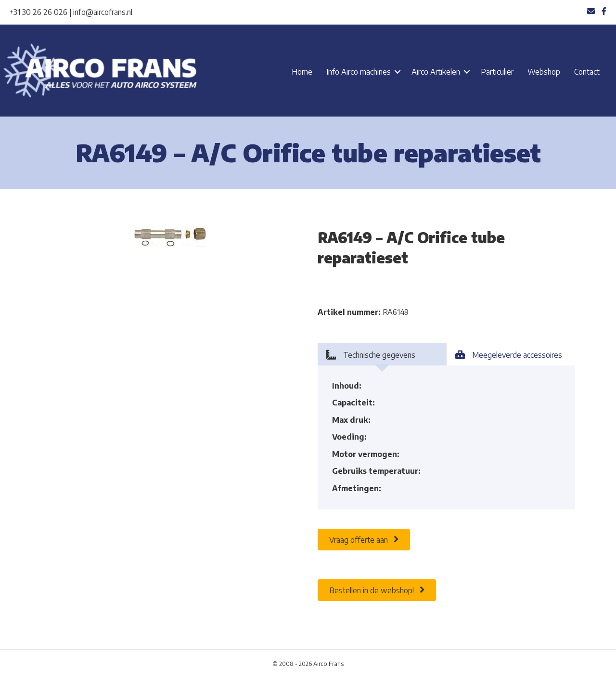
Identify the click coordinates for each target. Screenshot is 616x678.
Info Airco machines (359, 72)
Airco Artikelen (436, 72)
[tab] (382, 354)
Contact (587, 72)
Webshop (544, 72)
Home (302, 72)
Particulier (497, 72)
